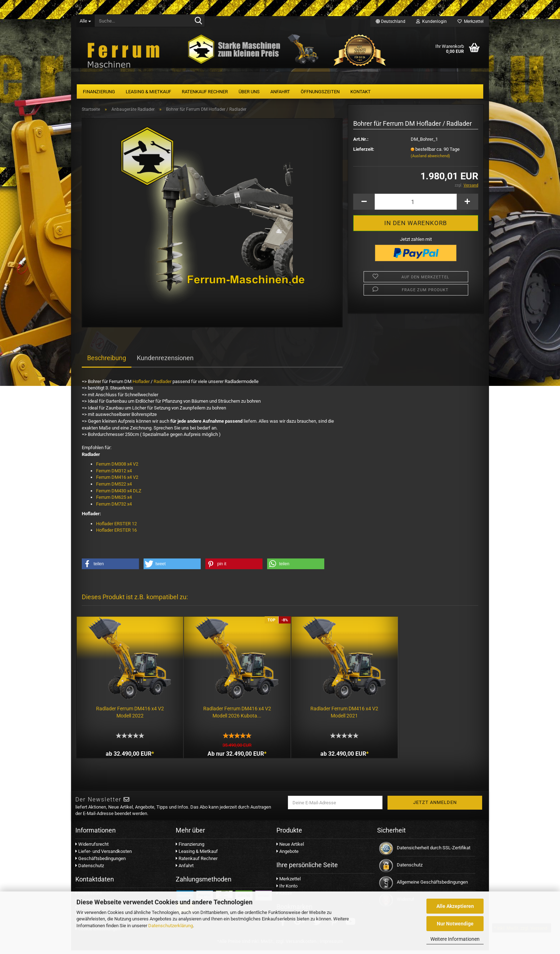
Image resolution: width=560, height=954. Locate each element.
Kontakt (361, 92)
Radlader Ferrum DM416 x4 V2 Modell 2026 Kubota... (229, 710)
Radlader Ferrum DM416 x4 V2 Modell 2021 (331, 710)
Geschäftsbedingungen (101, 862)
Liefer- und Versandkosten (104, 855)
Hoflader (141, 384)
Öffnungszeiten (320, 92)
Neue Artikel (290, 848)
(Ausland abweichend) (430, 159)
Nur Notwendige (455, 924)
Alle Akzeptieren (455, 906)
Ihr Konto (287, 890)
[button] (110, 567)
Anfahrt (280, 92)
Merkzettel (471, 21)
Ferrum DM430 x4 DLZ (119, 494)
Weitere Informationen (455, 939)
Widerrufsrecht (92, 848)
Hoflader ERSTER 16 (116, 533)
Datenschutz (90, 869)
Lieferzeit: (364, 152)
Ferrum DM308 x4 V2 (117, 467)
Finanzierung (99, 92)
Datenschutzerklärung (171, 926)
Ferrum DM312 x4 (114, 474)
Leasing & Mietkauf (148, 92)
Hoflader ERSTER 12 (116, 526)
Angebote (287, 855)
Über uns (249, 92)
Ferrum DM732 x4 (114, 507)
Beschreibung (107, 361)
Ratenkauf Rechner (205, 92)
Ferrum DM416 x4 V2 (117, 480)
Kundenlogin (431, 21)
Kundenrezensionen (165, 361)
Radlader (162, 384)
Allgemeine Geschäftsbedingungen (432, 886)
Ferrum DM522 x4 (114, 487)
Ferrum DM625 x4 (114, 500)
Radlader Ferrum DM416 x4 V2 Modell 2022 (127, 710)
